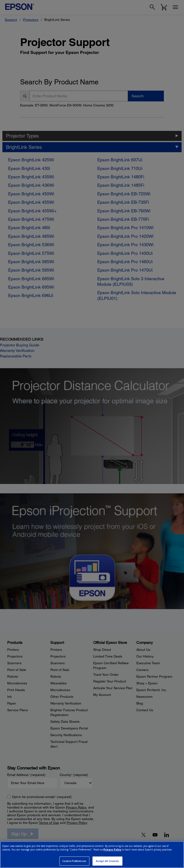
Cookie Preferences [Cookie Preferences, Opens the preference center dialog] (74, 861)
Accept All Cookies (107, 861)
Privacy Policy (112, 850)
